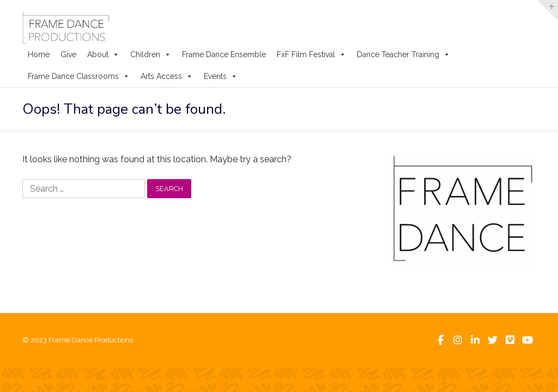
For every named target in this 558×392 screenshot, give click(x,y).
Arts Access (167, 76)
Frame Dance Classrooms (79, 76)
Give (68, 54)
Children (151, 54)
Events (221, 76)
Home (39, 54)
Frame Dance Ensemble (224, 54)
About (103, 54)
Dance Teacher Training (404, 54)
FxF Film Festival (311, 54)
